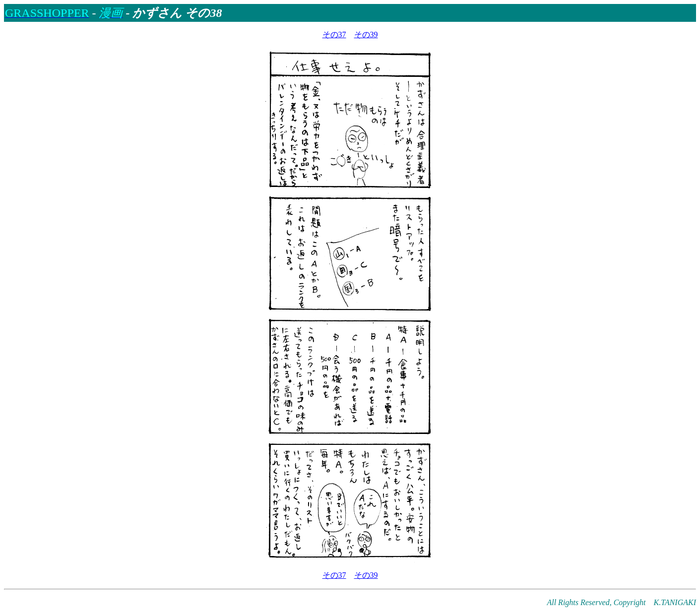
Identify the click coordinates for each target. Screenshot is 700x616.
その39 (366, 34)
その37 (334, 34)
